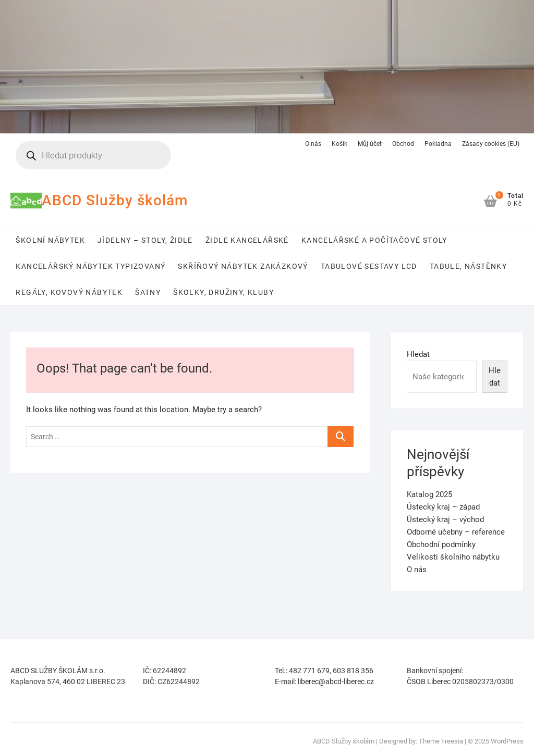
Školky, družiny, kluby (223, 292)
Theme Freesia (441, 741)
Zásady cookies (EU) (491, 144)
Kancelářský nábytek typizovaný (90, 266)
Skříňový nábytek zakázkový (243, 266)
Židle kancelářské (247, 240)
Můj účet (370, 144)
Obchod (403, 144)
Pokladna (438, 144)
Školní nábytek (50, 240)
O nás (313, 144)
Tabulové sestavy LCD (369, 266)
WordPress (507, 741)
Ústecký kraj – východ (445, 519)
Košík (339, 144)
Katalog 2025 (429, 494)
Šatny (148, 292)
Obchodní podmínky (441, 544)
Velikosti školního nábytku (453, 557)
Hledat (418, 354)
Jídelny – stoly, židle (145, 240)
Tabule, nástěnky (468, 266)
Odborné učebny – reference (456, 532)
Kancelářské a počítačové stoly (374, 240)
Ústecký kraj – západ (443, 507)
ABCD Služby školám (115, 200)
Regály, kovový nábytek (69, 292)
